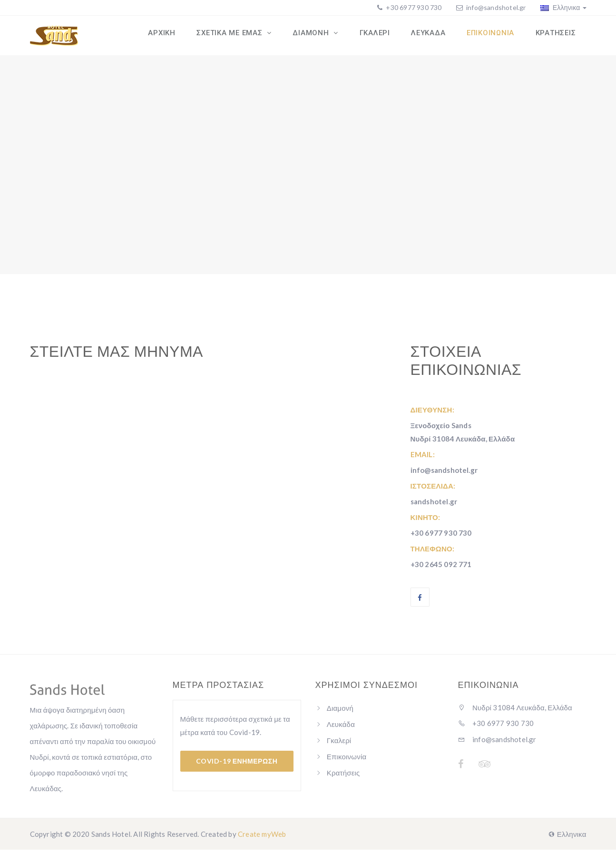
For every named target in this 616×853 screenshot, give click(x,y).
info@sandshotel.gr (496, 7)
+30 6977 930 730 (413, 7)
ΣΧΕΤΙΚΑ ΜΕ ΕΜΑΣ (242, 35)
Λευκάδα (341, 727)
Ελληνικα (563, 7)
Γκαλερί (339, 744)
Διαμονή (340, 711)
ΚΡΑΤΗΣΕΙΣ (557, 35)
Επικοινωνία (347, 760)
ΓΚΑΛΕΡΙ (382, 35)
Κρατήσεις (343, 776)
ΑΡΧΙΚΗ (176, 35)
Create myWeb (262, 837)
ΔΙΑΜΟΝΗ (321, 35)
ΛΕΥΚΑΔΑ (433, 35)
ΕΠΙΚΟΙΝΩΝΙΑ (494, 35)
